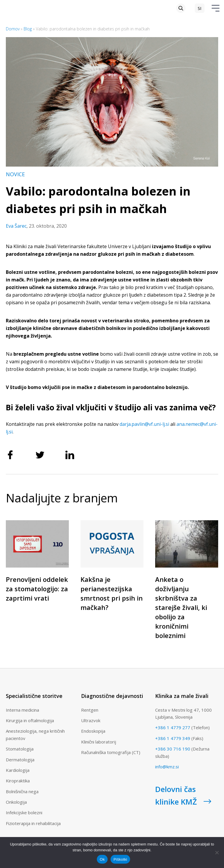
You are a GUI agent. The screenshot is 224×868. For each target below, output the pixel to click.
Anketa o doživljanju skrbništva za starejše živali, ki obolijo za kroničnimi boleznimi (181, 607)
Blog (28, 29)
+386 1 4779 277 (173, 727)
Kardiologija (18, 770)
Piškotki (120, 859)
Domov (13, 29)
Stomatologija (20, 749)
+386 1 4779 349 (173, 738)
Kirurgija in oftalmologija (30, 720)
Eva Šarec (16, 226)
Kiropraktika (18, 781)
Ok (102, 859)
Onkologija (16, 802)
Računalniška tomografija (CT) (111, 752)
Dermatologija (20, 760)
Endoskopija (93, 731)
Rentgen (90, 710)
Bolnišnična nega (22, 791)
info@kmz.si (167, 767)
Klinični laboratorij (99, 742)
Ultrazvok (91, 720)
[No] (217, 853)
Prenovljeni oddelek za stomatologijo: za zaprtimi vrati (37, 589)
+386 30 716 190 (173, 749)
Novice (15, 174)
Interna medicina (22, 710)
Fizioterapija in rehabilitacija (33, 823)
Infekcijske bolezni (24, 812)
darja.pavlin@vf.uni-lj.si (144, 424)
